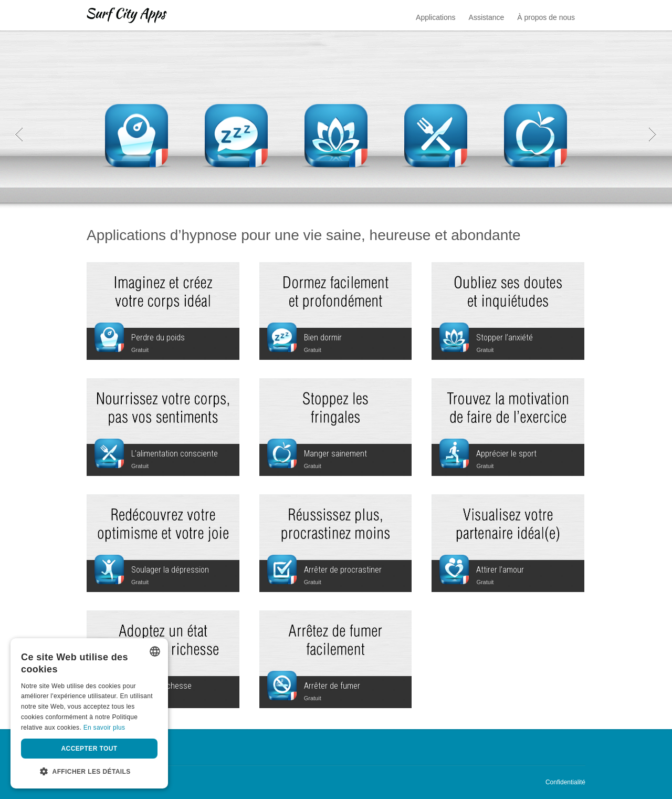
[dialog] (89, 713)
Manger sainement (335, 454)
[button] (89, 772)
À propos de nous (546, 17)
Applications (436, 17)
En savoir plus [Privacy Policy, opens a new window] (104, 728)
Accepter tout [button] (90, 749)
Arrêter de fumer (332, 686)
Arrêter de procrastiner (343, 570)
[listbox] (155, 651)
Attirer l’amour (500, 570)
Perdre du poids (158, 338)
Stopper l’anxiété (505, 338)
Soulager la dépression (170, 570)
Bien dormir (323, 338)
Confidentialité (565, 782)
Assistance (487, 17)
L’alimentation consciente (175, 454)
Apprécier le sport (506, 454)
